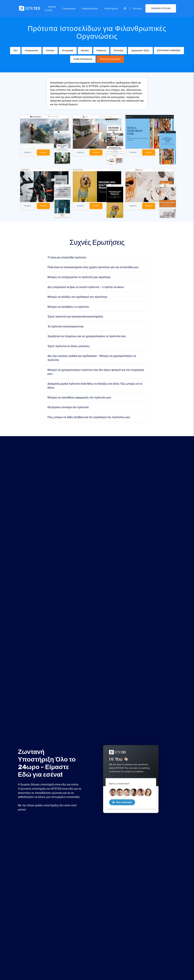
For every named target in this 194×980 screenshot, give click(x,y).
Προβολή (28, 152)
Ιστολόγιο (50, 50)
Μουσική (85, 50)
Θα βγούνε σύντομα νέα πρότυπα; (68, 407)
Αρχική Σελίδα (50, 8)
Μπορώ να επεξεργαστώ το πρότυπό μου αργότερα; (79, 277)
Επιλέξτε (44, 152)
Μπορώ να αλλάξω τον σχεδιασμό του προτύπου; (78, 297)
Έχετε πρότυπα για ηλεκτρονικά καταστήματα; (75, 317)
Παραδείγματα (90, 8)
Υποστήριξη (111, 8)
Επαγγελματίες (32, 50)
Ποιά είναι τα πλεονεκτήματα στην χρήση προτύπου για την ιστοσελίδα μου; (93, 267)
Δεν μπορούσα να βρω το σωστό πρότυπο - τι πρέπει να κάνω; (86, 287)
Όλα (15, 50)
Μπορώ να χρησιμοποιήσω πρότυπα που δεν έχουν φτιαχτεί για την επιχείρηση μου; (96, 372)
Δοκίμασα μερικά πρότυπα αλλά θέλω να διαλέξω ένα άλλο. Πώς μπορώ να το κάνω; (95, 386)
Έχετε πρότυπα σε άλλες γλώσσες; (69, 346)
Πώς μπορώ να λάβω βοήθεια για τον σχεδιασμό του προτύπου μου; (89, 417)
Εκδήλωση (101, 50)
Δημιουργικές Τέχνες (140, 50)
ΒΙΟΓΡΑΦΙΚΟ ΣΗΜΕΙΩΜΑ (169, 50)
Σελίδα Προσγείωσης (83, 59)
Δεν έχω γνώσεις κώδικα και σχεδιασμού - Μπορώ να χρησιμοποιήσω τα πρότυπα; (92, 358)
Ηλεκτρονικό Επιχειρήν (110, 59)
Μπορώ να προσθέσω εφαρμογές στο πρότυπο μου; (79, 398)
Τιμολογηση (69, 8)
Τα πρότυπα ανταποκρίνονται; (66, 326)
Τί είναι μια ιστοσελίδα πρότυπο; (67, 258)
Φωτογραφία (68, 50)
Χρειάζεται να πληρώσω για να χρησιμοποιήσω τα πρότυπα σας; (87, 336)
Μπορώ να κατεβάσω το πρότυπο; (68, 307)
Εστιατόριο (119, 50)
